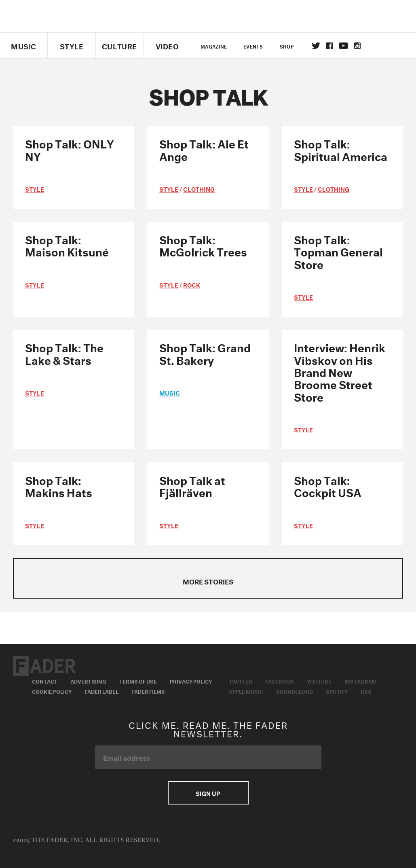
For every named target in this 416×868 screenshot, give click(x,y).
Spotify (337, 691)
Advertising (88, 681)
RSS (366, 691)
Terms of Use (138, 681)
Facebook (280, 681)
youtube (343, 46)
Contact (45, 681)
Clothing (199, 188)
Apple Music (246, 691)
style (35, 188)
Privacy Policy (191, 681)
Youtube (319, 681)
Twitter (316, 46)
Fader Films (148, 691)
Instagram (361, 681)
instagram (357, 46)
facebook (329, 46)
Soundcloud (295, 691)
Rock (192, 284)
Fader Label (101, 691)
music (170, 392)
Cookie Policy (52, 691)
